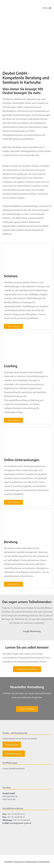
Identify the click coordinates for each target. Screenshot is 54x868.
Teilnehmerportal (14, 754)
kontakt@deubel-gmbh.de (20, 823)
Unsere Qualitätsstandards (14, 768)
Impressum (19, 862)
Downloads (44, 862)
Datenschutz (31, 862)
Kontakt (8, 862)
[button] (45, 8)
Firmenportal (12, 745)
